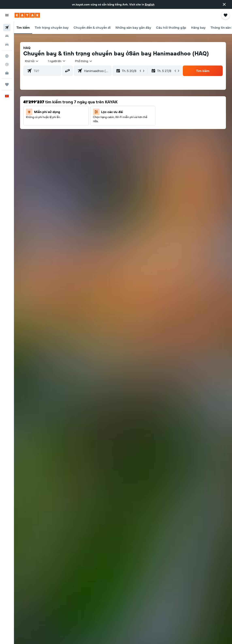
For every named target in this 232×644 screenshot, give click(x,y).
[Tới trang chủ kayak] (27, 15)
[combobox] (84, 61)
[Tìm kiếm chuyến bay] (7, 27)
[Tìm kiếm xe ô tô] (7, 44)
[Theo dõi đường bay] (7, 65)
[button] (224, 4)
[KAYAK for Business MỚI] (7, 73)
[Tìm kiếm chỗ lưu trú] (7, 36)
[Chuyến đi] (7, 85)
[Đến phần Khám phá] (7, 56)
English (150, 4)
